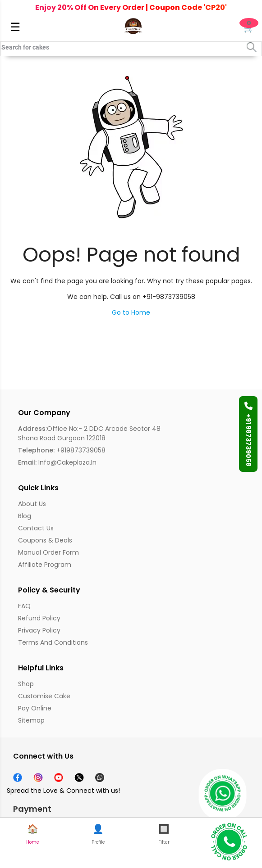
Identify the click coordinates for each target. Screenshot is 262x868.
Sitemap (31, 720)
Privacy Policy (39, 630)
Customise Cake (44, 696)
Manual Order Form (48, 552)
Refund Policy (39, 618)
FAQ (24, 606)
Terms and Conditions (53, 642)
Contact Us (36, 528)
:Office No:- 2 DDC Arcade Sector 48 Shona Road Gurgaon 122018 (89, 433)
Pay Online (35, 708)
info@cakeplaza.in (57, 462)
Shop (26, 684)
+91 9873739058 (248, 434)
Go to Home (131, 312)
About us (32, 504)
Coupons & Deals (45, 540)
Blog (25, 516)
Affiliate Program (45, 565)
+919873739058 (62, 450)
